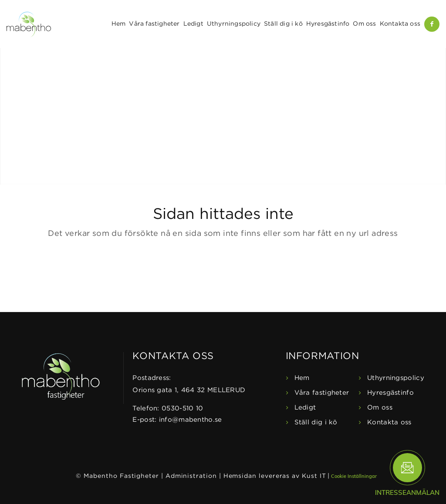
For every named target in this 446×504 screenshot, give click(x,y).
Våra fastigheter (322, 393)
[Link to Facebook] (432, 24)
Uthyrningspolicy (396, 378)
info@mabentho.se (191, 420)
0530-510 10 (182, 408)
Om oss (380, 408)
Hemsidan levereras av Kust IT (275, 476)
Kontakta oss (389, 422)
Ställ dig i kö (316, 422)
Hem (302, 378)
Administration (191, 476)
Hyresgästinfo (390, 393)
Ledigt (305, 408)
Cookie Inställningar (354, 476)
